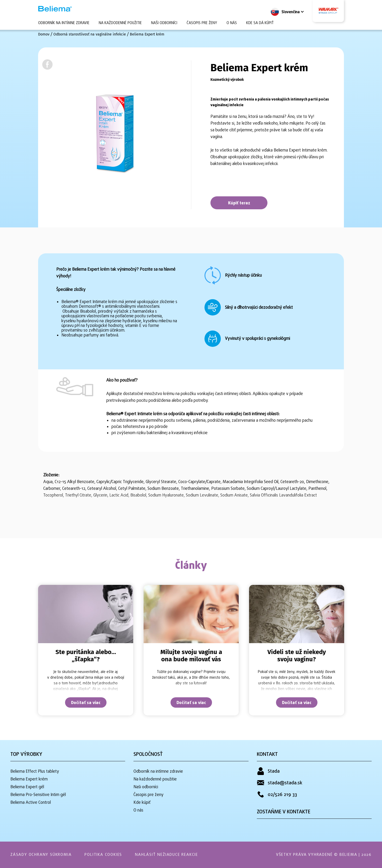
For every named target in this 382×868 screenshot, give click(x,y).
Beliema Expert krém (147, 34)
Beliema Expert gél (27, 787)
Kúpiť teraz (239, 203)
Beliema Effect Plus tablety (35, 772)
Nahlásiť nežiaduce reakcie (167, 855)
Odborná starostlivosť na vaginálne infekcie (90, 34)
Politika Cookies (103, 855)
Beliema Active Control (31, 803)
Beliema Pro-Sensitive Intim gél (38, 795)
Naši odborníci (164, 23)
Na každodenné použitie (120, 23)
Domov (44, 34)
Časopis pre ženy (202, 23)
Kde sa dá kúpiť (260, 23)
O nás (232, 23)
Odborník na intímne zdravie (64, 23)
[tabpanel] (86, 650)
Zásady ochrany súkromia (41, 855)
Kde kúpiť (142, 803)
